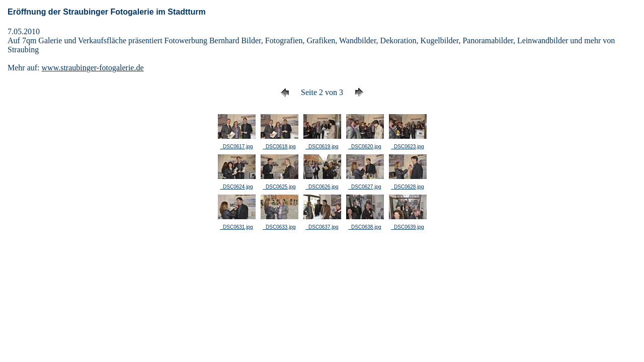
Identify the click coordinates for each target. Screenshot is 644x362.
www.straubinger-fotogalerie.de (93, 68)
